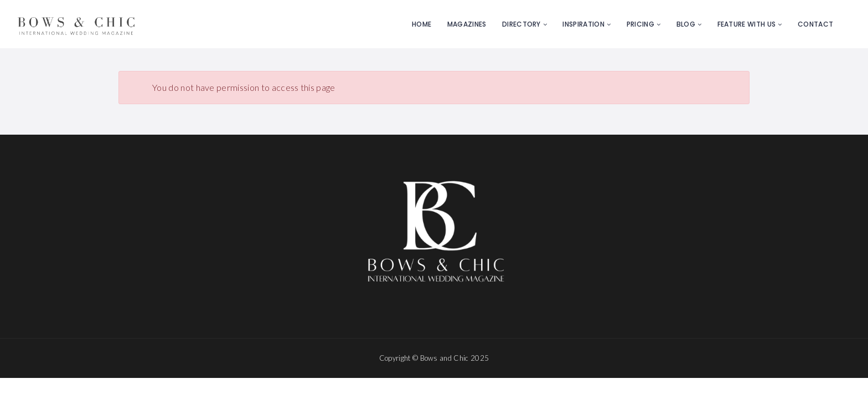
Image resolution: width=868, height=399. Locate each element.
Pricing (640, 24)
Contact (815, 24)
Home (422, 24)
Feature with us (747, 24)
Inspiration (583, 24)
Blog (686, 24)
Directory (521, 24)
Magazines (467, 24)
